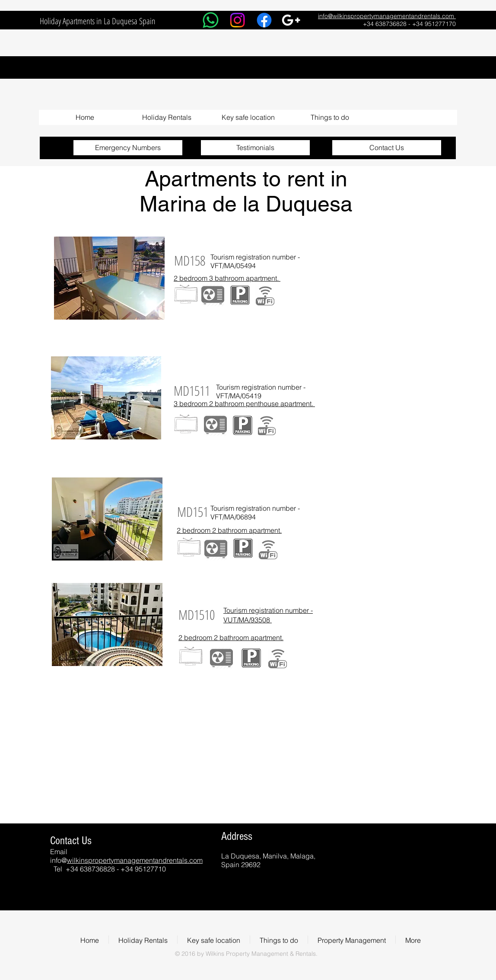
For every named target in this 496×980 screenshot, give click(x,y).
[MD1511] (192, 391)
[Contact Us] (387, 148)
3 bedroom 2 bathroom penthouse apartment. (244, 404)
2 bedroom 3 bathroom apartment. (227, 278)
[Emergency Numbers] (128, 148)
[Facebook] (264, 20)
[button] (167, 117)
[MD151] (192, 512)
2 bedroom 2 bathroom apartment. (229, 530)
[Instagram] (237, 20)
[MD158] (190, 261)
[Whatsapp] (211, 20)
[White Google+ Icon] (291, 20)
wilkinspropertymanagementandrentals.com (135, 860)
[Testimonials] (255, 148)
